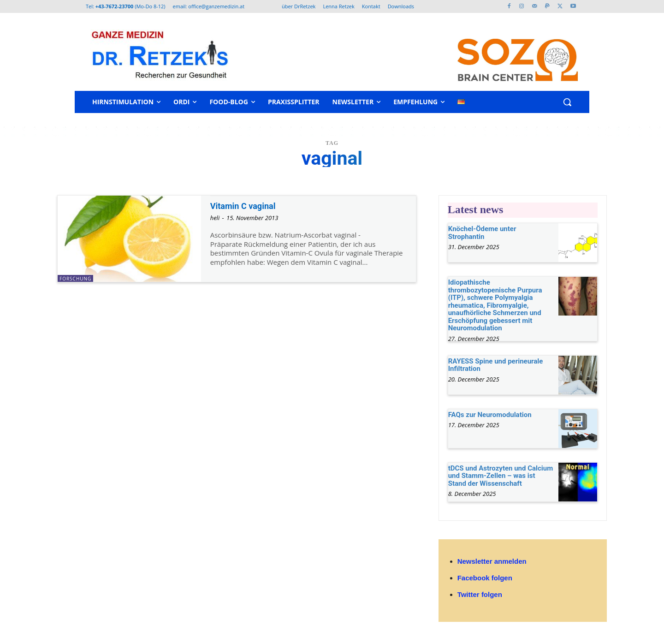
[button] (567, 102)
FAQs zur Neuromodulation (490, 415)
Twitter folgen (480, 594)
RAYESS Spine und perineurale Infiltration (496, 365)
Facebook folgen (485, 578)
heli (215, 218)
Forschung (75, 279)
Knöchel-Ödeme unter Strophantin (482, 233)
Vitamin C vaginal (248, 206)
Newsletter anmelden (492, 561)
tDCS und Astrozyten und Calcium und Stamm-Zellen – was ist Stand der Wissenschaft (501, 476)
